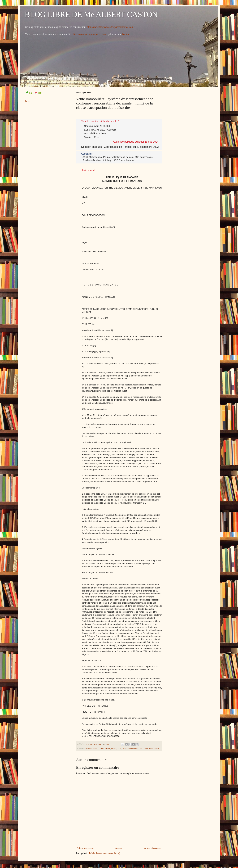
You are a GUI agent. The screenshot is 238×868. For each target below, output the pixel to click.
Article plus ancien (153, 848)
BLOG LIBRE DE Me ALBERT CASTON (91, 14)
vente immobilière (151, 749)
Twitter (126, 34)
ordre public (116, 749)
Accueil (119, 848)
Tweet (27, 101)
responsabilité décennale (133, 749)
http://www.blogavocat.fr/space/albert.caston (110, 27)
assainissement (92, 749)
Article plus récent (85, 848)
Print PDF (34, 93)
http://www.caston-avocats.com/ (90, 34)
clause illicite (105, 749)
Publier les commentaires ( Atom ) (104, 853)
